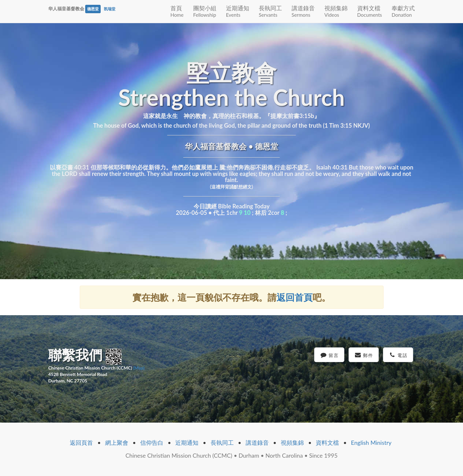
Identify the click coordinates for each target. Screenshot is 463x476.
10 (247, 213)
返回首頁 (295, 297)
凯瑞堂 (110, 9)
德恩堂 (93, 9)
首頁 (177, 11)
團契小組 (205, 11)
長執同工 (270, 11)
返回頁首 (81, 443)
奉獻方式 (403, 11)
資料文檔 (370, 11)
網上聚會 (117, 443)
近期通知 (238, 11)
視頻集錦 (336, 11)
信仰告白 (152, 443)
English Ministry (371, 443)
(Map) (139, 368)
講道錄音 (303, 11)
